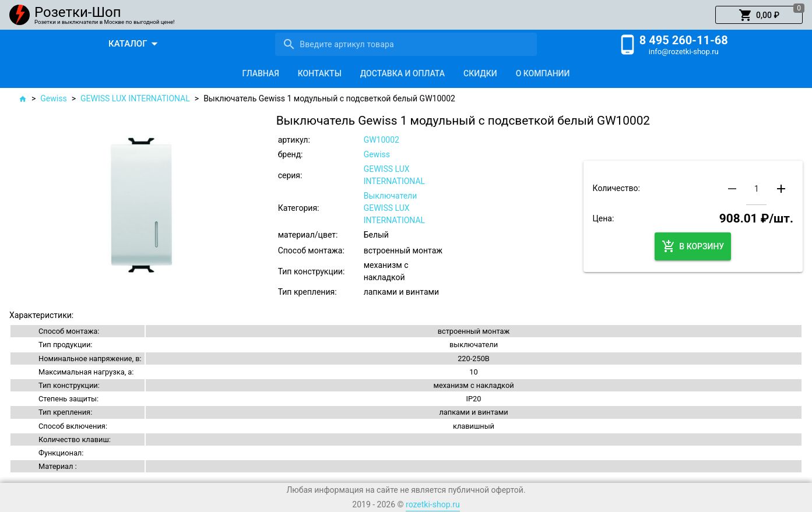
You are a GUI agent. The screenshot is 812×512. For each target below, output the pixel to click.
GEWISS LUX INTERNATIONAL (135, 98)
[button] (759, 15)
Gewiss (53, 98)
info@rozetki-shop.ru (684, 52)
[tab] (261, 73)
